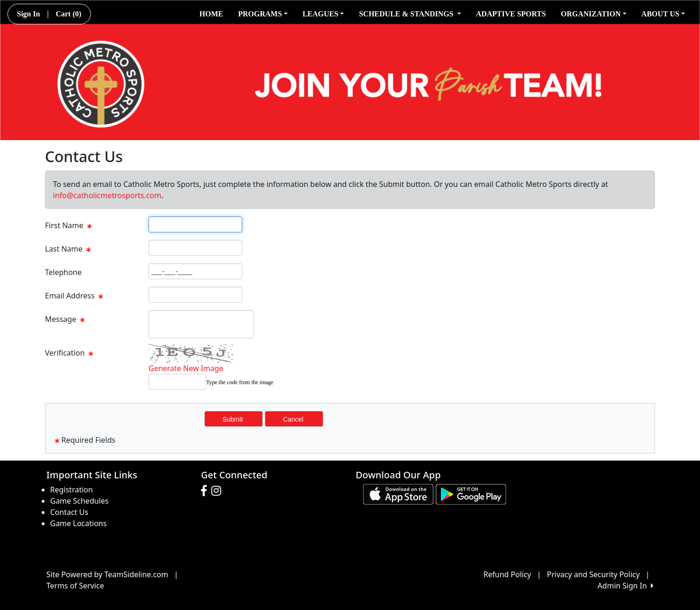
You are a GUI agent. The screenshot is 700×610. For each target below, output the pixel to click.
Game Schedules (79, 501)
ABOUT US (663, 14)
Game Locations (78, 523)
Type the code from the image (240, 382)
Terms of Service (75, 586)
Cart (69, 14)
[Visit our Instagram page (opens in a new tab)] (219, 491)
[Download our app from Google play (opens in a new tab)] (471, 493)
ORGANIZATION (594, 14)
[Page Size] (195, 224)
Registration (71, 490)
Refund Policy (507, 574)
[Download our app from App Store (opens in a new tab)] (398, 493)
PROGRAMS (263, 14)
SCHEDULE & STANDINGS (410, 14)
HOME (212, 14)
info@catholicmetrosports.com (107, 195)
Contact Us (69, 512)
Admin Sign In (626, 586)
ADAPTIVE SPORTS (511, 14)
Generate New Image (186, 368)
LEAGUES (324, 14)
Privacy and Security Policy (593, 574)
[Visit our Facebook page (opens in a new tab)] (206, 491)
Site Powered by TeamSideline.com (107, 574)
